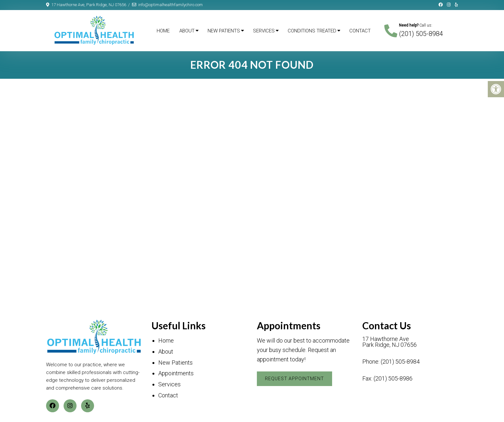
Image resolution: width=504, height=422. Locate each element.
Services (264, 31)
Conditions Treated (312, 31)
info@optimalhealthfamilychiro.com (170, 5)
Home (163, 31)
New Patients (224, 31)
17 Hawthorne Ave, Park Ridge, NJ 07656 (89, 5)
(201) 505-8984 (421, 34)
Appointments (176, 373)
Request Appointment (294, 379)
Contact (360, 31)
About (187, 31)
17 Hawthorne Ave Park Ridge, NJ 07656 (390, 342)
